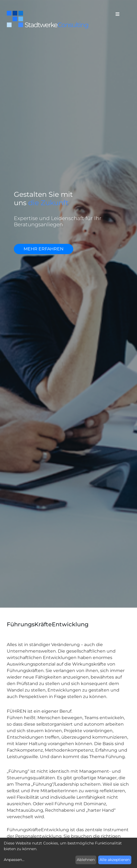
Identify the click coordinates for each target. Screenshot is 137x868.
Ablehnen (86, 860)
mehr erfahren (44, 249)
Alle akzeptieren (115, 860)
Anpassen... (14, 860)
